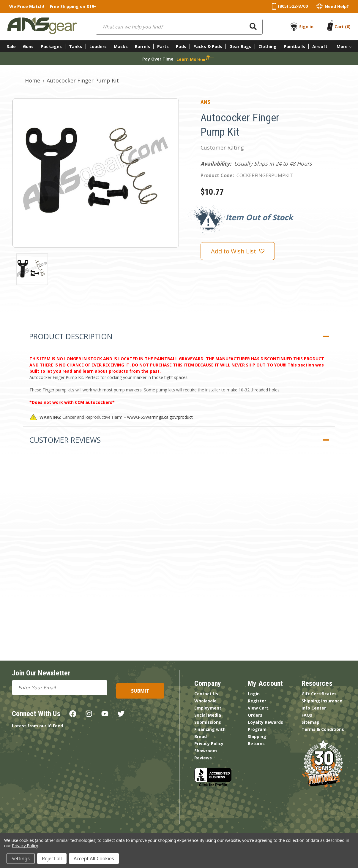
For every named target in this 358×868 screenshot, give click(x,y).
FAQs (307, 715)
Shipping (257, 736)
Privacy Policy (209, 744)
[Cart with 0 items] (343, 27)
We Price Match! (27, 6)
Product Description (71, 336)
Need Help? (337, 6)
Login (254, 694)
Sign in (306, 27)
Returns (256, 744)
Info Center (314, 708)
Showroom (206, 751)
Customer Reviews (65, 440)
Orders (255, 715)
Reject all (52, 859)
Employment (208, 708)
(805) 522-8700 (293, 6)
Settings (21, 859)
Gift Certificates (319, 694)
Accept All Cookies (94, 859)
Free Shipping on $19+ (73, 6)
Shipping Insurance (322, 701)
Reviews (203, 758)
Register (257, 701)
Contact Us (206, 694)
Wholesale (205, 701)
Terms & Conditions (323, 729)
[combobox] (179, 27)
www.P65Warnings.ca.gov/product (160, 417)
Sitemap (310, 722)
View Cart (258, 708)
